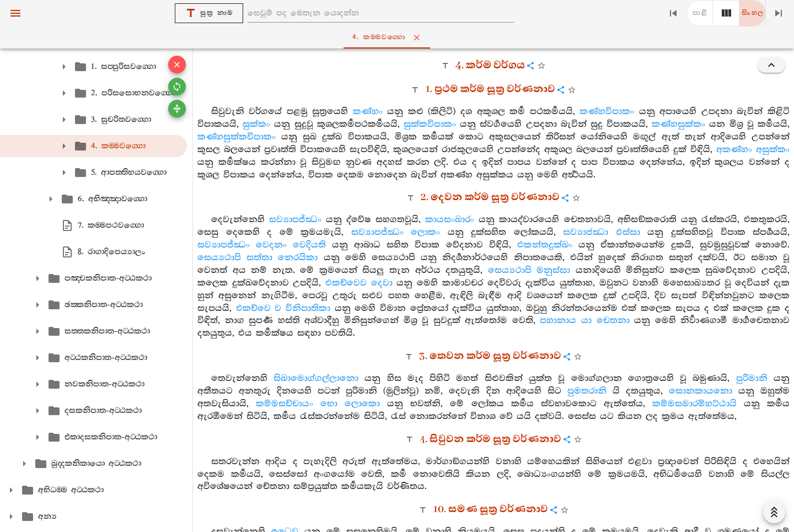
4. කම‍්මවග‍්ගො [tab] (399, 37)
